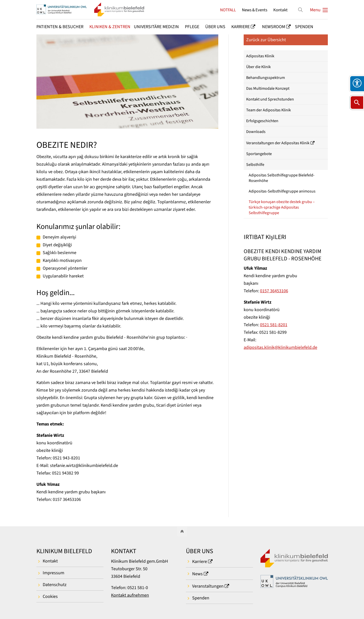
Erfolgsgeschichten (262, 121)
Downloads (256, 132)
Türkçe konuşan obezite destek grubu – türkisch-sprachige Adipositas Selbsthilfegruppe (282, 207)
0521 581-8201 (274, 325)
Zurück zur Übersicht (266, 40)
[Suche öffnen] (357, 103)
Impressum (54, 573)
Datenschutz (55, 585)
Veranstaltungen (208, 586)
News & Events (255, 10)
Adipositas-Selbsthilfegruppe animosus (282, 191)
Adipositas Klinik (260, 56)
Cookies (50, 597)
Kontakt (280, 10)
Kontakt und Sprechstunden (270, 99)
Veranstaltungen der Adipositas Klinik (278, 143)
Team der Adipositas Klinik (269, 110)
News (197, 574)
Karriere (200, 562)
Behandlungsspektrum (266, 78)
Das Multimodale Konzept (268, 88)
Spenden (201, 598)
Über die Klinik (258, 67)
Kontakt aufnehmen (130, 595)
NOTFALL (228, 10)
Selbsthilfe (255, 165)
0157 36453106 (274, 291)
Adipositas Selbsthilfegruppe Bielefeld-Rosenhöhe (282, 178)
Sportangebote (259, 154)
